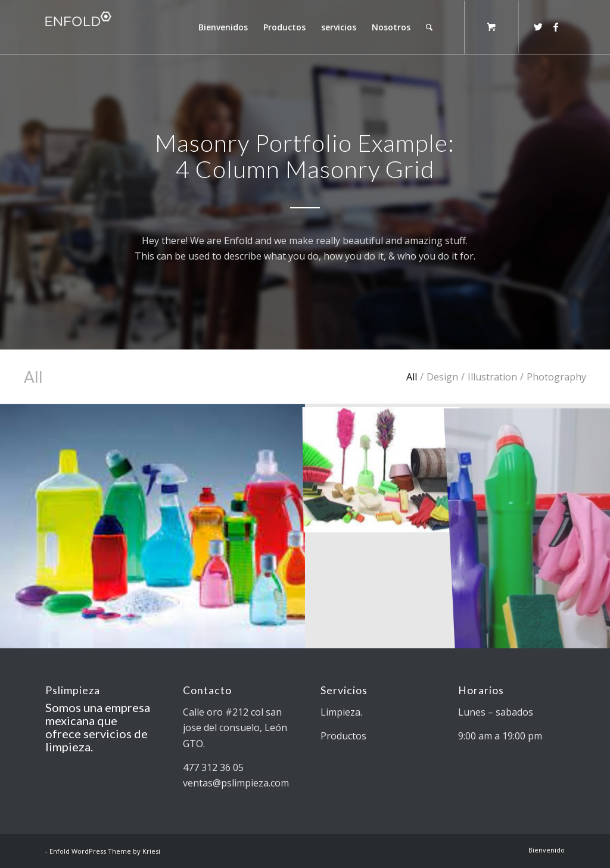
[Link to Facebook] (556, 27)
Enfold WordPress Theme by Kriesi (105, 851)
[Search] (429, 27)
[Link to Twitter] (538, 27)
